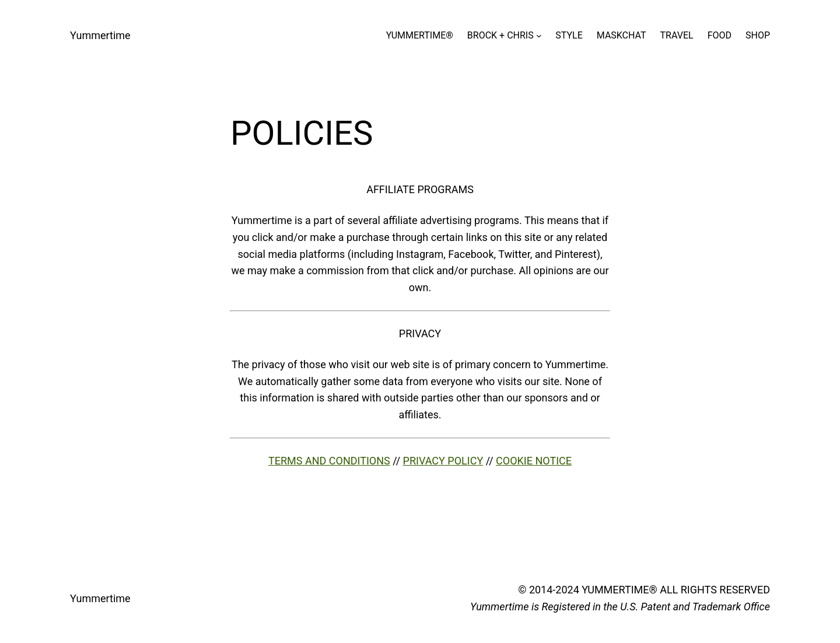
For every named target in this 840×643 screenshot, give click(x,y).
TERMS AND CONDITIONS (329, 461)
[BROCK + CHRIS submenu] (539, 36)
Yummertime (100, 35)
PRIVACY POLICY (443, 461)
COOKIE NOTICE (534, 461)
